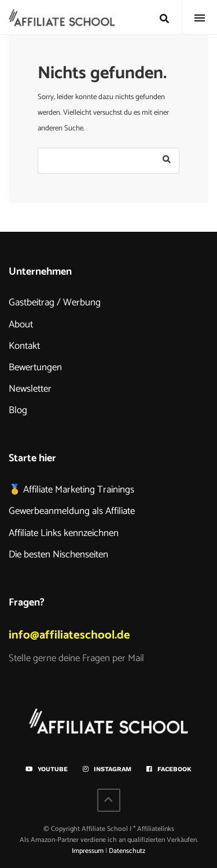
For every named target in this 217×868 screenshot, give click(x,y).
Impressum (88, 851)
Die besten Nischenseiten (58, 555)
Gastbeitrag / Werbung (55, 302)
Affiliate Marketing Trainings (79, 490)
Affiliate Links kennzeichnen (64, 533)
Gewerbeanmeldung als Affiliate (72, 511)
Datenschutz (127, 851)
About (21, 324)
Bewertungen (35, 367)
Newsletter (30, 389)
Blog (18, 410)
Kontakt (24, 346)
